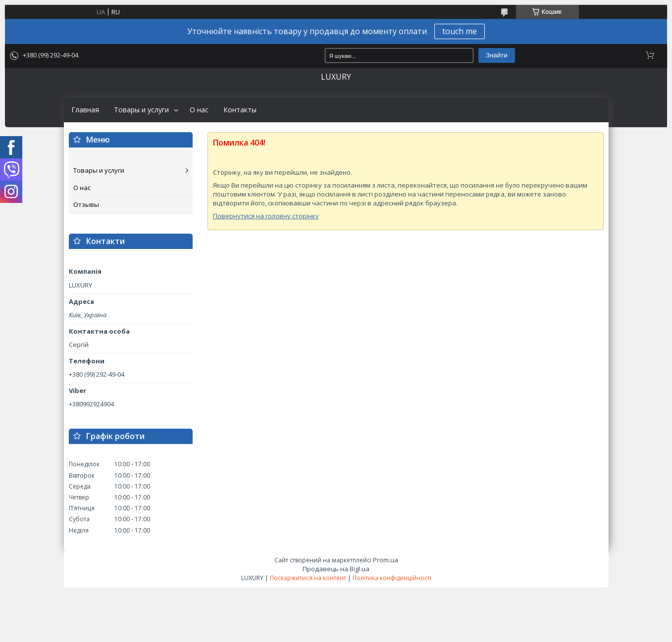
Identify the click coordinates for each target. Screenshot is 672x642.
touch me (460, 31)
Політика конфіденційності (392, 578)
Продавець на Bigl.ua (336, 569)
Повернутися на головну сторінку (266, 216)
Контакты (240, 110)
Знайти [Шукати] (497, 55)
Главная (85, 110)
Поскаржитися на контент (308, 578)
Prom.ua (386, 560)
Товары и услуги (141, 110)
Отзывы (86, 204)
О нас (199, 110)
